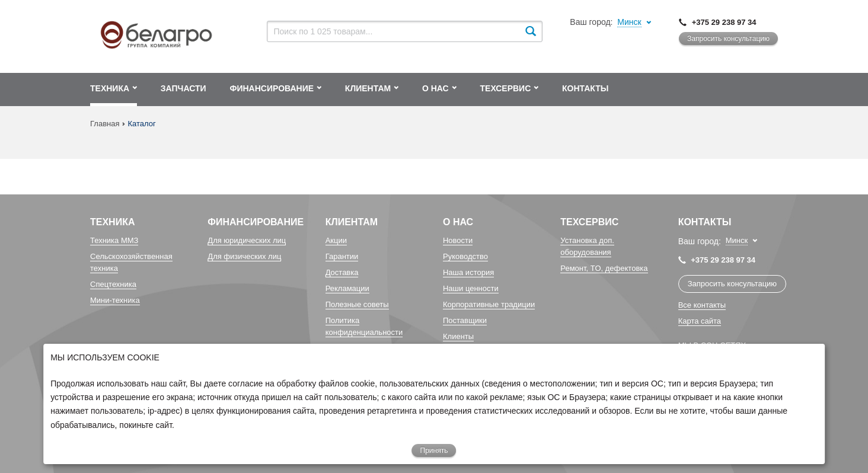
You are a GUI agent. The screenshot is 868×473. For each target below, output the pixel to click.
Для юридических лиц (247, 240)
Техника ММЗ (114, 240)
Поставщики (465, 320)
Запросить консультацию (728, 39)
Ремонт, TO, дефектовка (604, 268)
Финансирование (256, 222)
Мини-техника (115, 300)
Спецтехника (113, 284)
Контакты (705, 222)
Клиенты (458, 336)
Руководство (465, 256)
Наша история (468, 272)
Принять (434, 450)
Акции (336, 240)
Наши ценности (471, 288)
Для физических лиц (244, 256)
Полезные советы (357, 304)
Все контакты (702, 305)
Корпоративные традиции (489, 304)
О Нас (458, 222)
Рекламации (347, 288)
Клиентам (352, 222)
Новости (458, 240)
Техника (113, 222)
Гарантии (342, 256)
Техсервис (589, 222)
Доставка (342, 272)
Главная (105, 124)
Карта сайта (700, 321)
